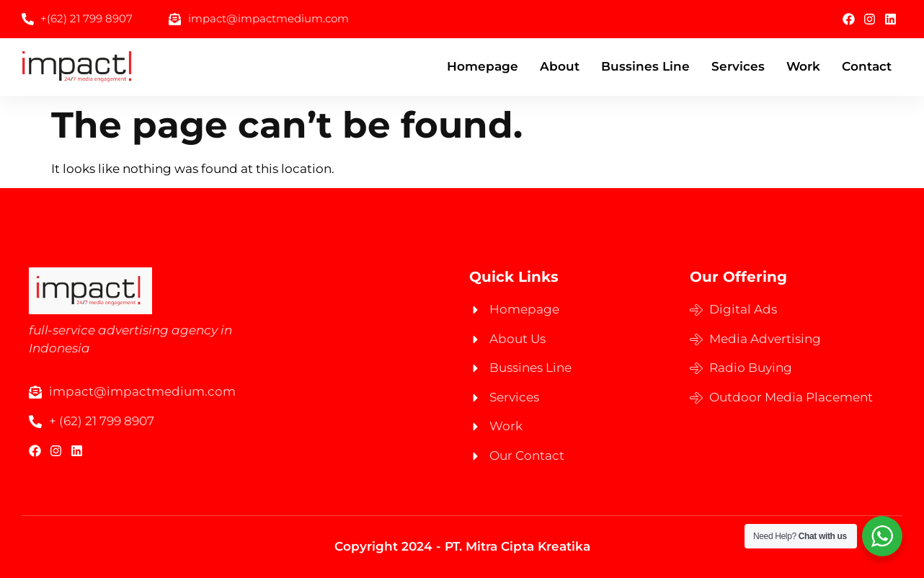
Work (803, 66)
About (560, 66)
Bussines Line (645, 66)
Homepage (483, 66)
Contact (867, 66)
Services (738, 66)
